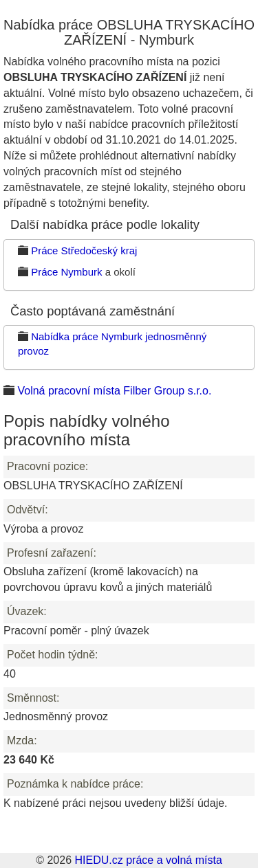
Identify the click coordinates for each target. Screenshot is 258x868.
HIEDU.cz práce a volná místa (148, 860)
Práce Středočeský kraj (84, 251)
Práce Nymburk (66, 272)
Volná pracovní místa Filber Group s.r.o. (114, 391)
